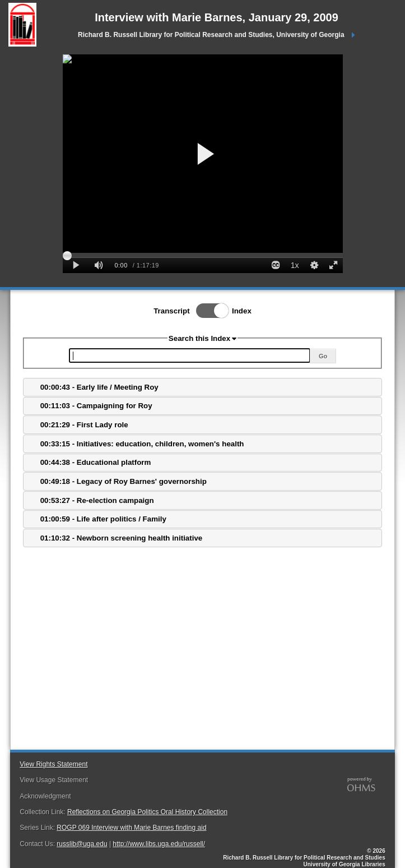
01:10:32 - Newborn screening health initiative (122, 538)
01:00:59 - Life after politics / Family (103, 519)
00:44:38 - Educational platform (96, 462)
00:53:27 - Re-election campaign (97, 500)
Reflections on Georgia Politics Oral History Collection (147, 812)
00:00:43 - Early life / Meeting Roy (99, 387)
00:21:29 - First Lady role (84, 425)
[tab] (202, 387)
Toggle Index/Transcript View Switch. (209, 311)
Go (323, 356)
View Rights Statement (53, 764)
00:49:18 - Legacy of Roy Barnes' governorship (124, 481)
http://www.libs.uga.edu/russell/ (159, 844)
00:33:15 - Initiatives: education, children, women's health (142, 444)
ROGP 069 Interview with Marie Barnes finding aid (131, 828)
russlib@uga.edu (82, 844)
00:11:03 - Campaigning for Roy (96, 406)
